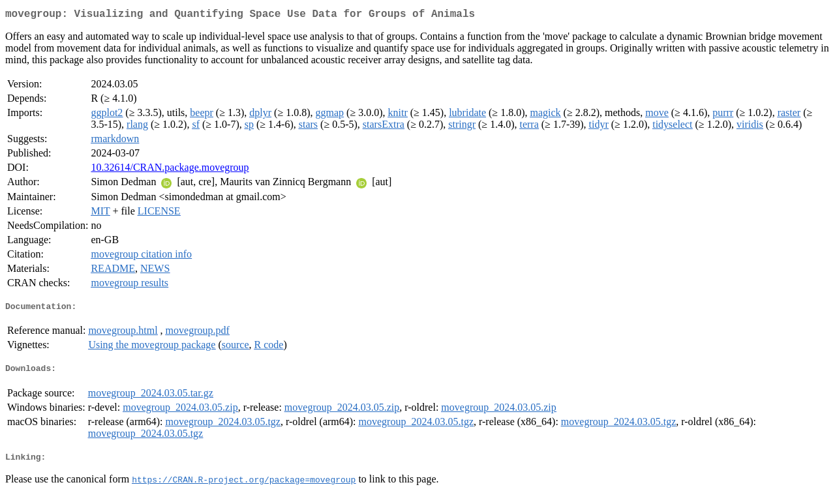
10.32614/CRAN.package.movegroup (170, 170)
